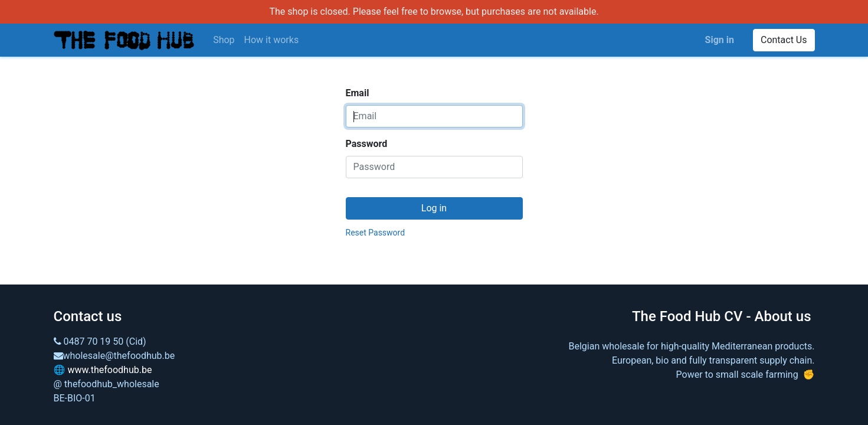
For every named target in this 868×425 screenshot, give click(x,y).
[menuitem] (224, 40)
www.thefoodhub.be (109, 370)
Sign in (720, 40)
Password (367, 144)
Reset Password (376, 233)
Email (358, 93)
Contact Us (784, 40)
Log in (434, 208)
